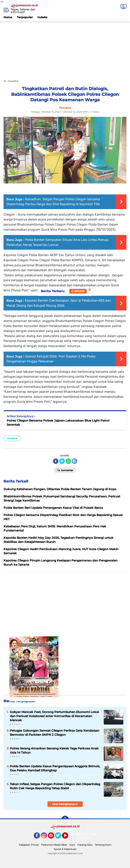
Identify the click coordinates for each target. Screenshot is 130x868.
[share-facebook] (56, 461)
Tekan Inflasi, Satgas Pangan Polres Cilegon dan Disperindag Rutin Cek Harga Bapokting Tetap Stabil (55, 786)
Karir (72, 845)
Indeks (42, 17)
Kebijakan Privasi (29, 845)
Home (8, 17)
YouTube (68, 837)
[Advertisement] (65, 49)
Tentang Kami (103, 845)
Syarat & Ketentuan (65, 849)
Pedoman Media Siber (54, 845)
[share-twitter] (62, 461)
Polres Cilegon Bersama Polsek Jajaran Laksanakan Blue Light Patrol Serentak (58, 423)
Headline (12, 438)
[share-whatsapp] (68, 461)
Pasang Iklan (85, 845)
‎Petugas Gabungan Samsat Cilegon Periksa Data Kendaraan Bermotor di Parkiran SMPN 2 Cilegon (55, 733)
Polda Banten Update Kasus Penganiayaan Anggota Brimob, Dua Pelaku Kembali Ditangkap (55, 768)
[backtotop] (65, 819)
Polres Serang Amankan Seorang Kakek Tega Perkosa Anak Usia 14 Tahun (54, 750)
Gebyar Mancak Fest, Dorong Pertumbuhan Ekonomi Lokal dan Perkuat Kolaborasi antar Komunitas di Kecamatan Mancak (54, 716)
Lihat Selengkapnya (65, 804)
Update (78, 291)
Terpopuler (25, 17)
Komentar (65, 470)
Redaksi (95, 834)
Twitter (60, 837)
